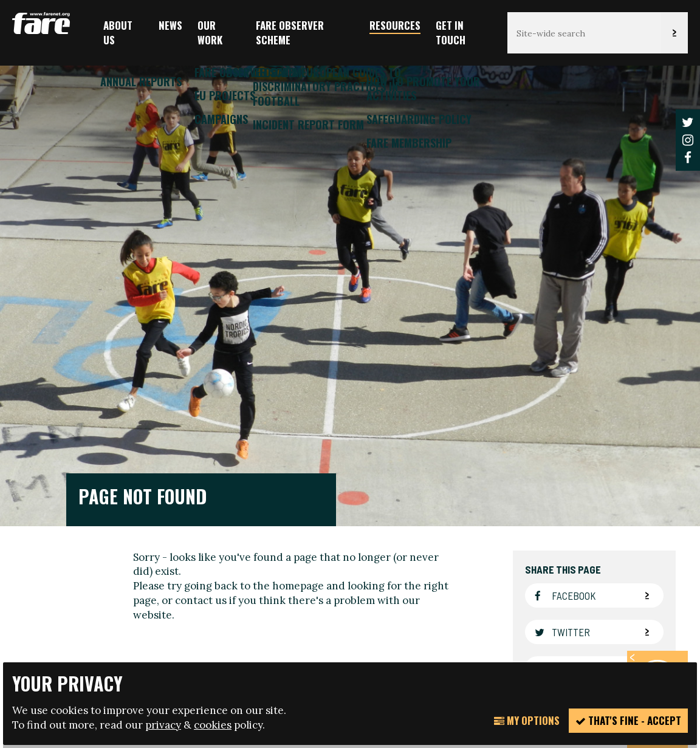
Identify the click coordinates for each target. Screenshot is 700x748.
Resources (395, 25)
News (170, 25)
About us (118, 33)
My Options (527, 720)
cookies (213, 725)
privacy (163, 725)
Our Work (210, 33)
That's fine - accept (628, 720)
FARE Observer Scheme (290, 33)
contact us (201, 383)
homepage (298, 369)
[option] (350, 289)
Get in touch (451, 33)
